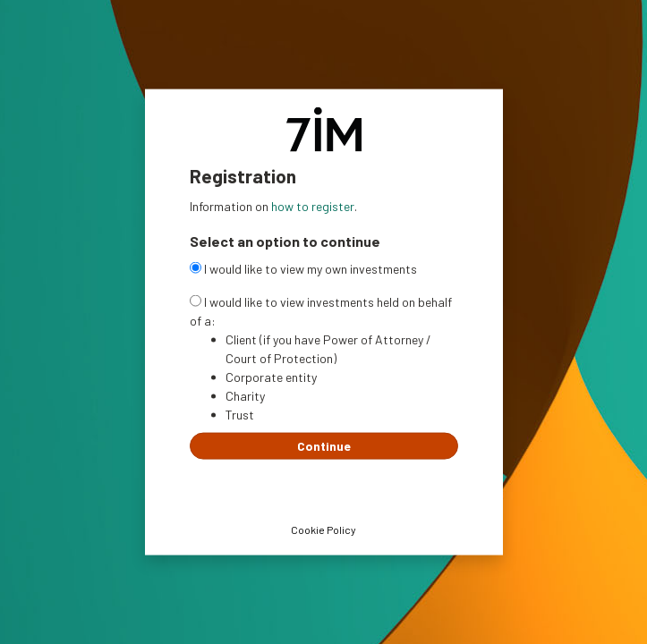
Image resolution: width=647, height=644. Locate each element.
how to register (313, 206)
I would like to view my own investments (303, 268)
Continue (324, 445)
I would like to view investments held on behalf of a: (321, 310)
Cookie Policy (323, 529)
